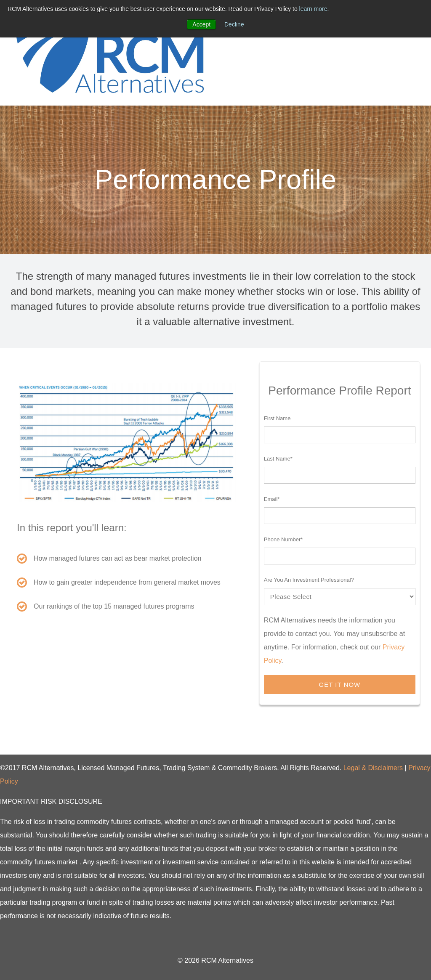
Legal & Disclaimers (373, 768)
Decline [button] (234, 24)
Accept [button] (201, 24)
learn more (313, 9)
